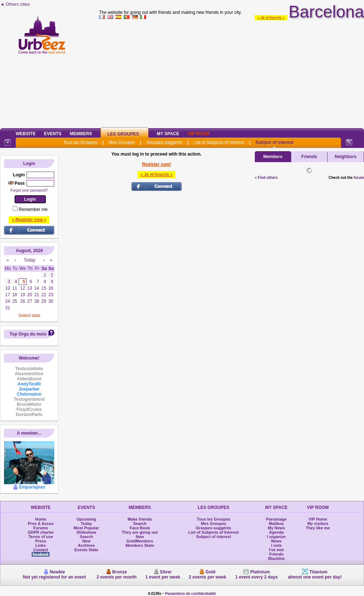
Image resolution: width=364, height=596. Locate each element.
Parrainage (276, 519)
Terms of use (41, 537)
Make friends (140, 519)
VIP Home (318, 519)
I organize (276, 537)
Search (86, 537)
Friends (309, 157)
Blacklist (276, 558)
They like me (318, 528)
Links (41, 545)
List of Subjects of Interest (219, 142)
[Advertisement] (232, 72)
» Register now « (29, 220)
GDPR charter (41, 532)
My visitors (318, 524)
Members (81, 134)
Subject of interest (274, 142)
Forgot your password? (29, 190)
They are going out (140, 532)
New (86, 541)
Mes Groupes (122, 142)
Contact (41, 550)
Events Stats (86, 550)
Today (86, 524)
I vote (276, 545)
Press (41, 541)
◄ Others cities (15, 4)
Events (53, 134)
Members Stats (140, 545)
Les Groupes (123, 134)
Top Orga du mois (28, 334)
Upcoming (86, 519)
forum (359, 178)
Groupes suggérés (164, 142)
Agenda (276, 532)
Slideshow (86, 532)
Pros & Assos (41, 524)
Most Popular (86, 528)
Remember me (33, 209)
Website (26, 134)
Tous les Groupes (80, 142)
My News (276, 528)
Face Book (140, 528)
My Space (168, 134)
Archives (86, 545)
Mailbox (276, 524)
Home (41, 519)
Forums (41, 528)
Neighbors (346, 157)
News (276, 541)
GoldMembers (140, 541)
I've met (276, 550)
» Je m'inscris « (271, 18)
